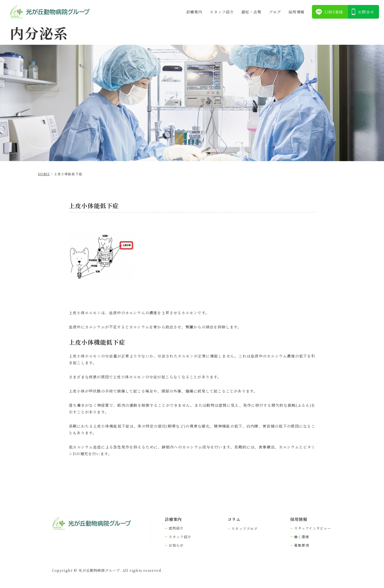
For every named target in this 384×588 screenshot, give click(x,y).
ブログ (275, 12)
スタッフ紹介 (222, 12)
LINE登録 (334, 12)
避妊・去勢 (251, 12)
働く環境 (302, 537)
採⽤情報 (296, 12)
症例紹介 (176, 528)
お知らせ (176, 545)
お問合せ (366, 12)
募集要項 (302, 545)
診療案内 (194, 12)
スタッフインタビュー (313, 528)
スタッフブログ (244, 529)
